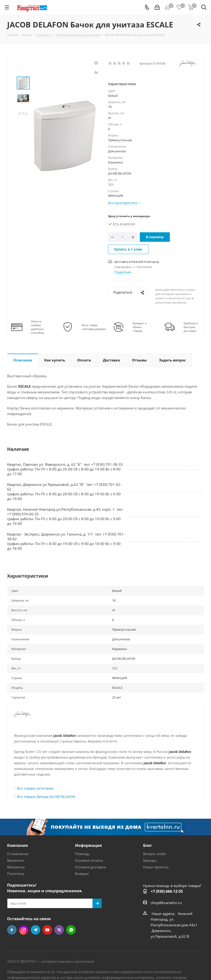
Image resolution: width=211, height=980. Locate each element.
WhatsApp (71, 930)
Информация (88, 845)
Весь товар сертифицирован (94, 327)
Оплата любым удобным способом (38, 327)
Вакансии (15, 860)
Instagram (24, 930)
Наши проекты (156, 867)
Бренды (150, 860)
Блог (148, 845)
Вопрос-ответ (155, 854)
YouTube (47, 930)
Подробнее (123, 272)
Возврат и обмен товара (140, 327)
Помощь (82, 854)
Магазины (16, 867)
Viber (59, 930)
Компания (17, 845)
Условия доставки (91, 867)
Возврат (82, 874)
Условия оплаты (89, 860)
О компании (18, 854)
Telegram (35, 930)
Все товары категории (35, 788)
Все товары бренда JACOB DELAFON (46, 797)
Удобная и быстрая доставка (191, 327)
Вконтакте (12, 930)
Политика (16, 874)
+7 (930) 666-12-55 (167, 891)
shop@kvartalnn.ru (166, 903)
